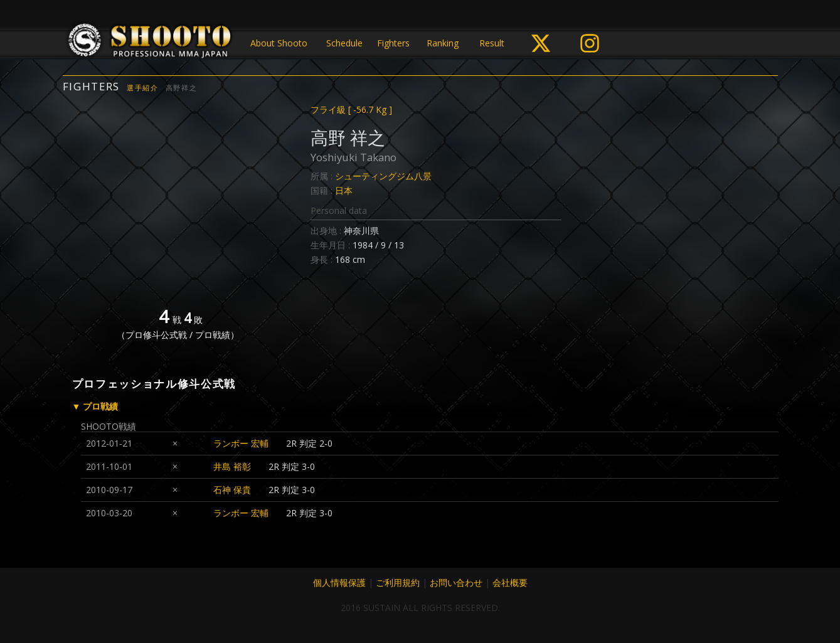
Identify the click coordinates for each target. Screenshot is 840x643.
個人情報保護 (339, 582)
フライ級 (351, 109)
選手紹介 (143, 88)
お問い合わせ (456, 582)
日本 (344, 190)
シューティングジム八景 (383, 176)
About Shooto (279, 43)
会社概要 (510, 582)
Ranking (443, 43)
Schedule (344, 43)
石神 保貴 (232, 490)
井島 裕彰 (232, 466)
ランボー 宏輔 (241, 443)
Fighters (393, 43)
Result (492, 43)
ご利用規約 (398, 582)
